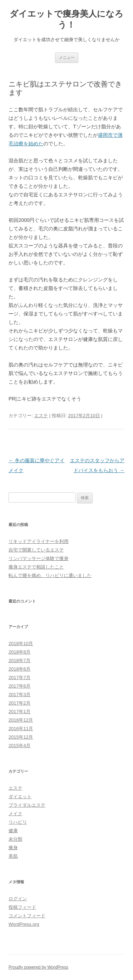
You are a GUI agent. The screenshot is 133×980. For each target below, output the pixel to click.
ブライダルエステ (27, 805)
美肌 (13, 856)
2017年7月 (20, 677)
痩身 (13, 848)
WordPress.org (24, 924)
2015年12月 (21, 737)
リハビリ (18, 822)
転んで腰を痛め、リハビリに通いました (50, 575)
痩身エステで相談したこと (36, 567)
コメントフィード (27, 916)
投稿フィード (22, 907)
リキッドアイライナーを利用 (38, 541)
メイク (15, 814)
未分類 (15, 839)
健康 (13, 831)
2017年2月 (20, 703)
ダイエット (20, 797)
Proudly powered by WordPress (38, 967)
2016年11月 (21, 729)
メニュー (67, 57)
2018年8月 (20, 652)
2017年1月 (20, 712)
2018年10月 (21, 643)
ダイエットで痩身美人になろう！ (66, 19)
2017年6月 (20, 686)
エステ (41, 416)
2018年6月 (20, 669)
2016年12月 (21, 720)
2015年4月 (20, 746)
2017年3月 (20, 695)
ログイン (18, 899)
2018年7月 (20, 660)
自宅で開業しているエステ (36, 550)
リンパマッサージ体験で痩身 (38, 558)
